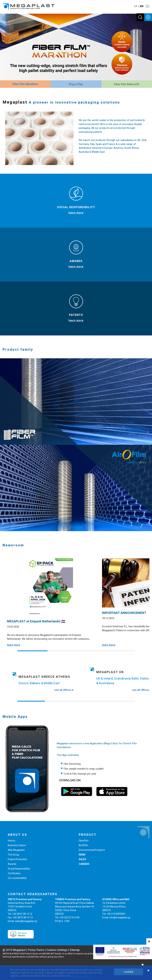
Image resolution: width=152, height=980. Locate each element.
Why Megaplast (16, 850)
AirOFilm (83, 845)
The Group (13, 855)
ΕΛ (136, 6)
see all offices (64, 690)
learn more (76, 213)
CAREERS (84, 864)
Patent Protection (17, 859)
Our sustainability (17, 878)
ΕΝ (142, 6)
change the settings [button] (81, 976)
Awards (12, 864)
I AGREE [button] (128, 972)
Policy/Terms (36, 950)
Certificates (14, 873)
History (12, 841)
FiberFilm (84, 841)
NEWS (82, 855)
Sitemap (75, 950)
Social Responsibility (19, 869)
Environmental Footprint (92, 850)
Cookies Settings (57, 950)
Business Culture (17, 845)
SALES (82, 859)
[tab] (25, 84)
